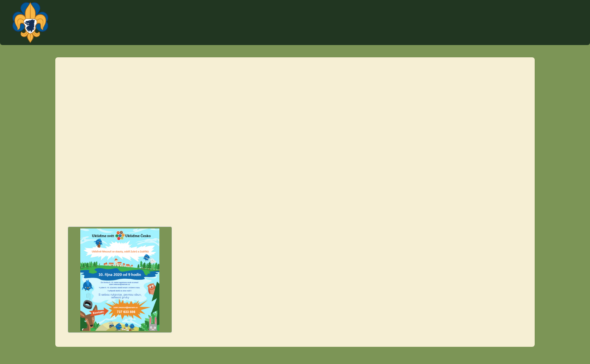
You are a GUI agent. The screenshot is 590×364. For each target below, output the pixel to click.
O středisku (495, 37)
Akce (369, 37)
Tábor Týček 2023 (411, 37)
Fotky (558, 37)
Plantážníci (533, 14)
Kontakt (341, 37)
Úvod (312, 37)
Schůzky (457, 37)
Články (530, 37)
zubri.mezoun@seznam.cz (258, 123)
